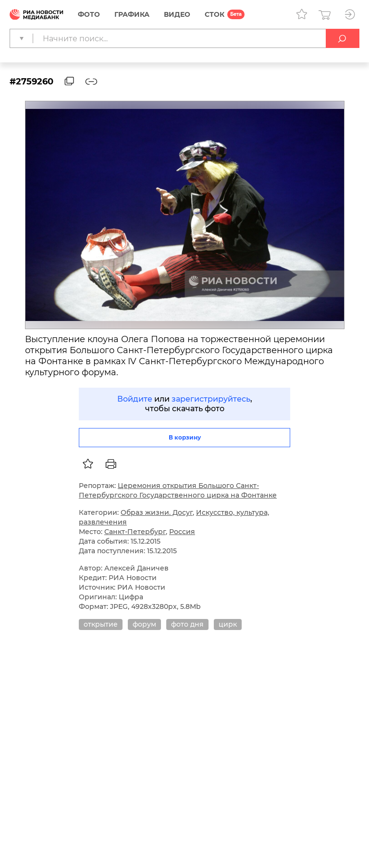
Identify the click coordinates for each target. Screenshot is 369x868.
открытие (101, 624)
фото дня (187, 624)
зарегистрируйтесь (211, 399)
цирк (228, 624)
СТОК (215, 14)
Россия (182, 532)
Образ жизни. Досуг (157, 512)
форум (144, 624)
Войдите (135, 399)
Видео (177, 14)
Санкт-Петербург (135, 532)
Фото (89, 14)
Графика (132, 14)
